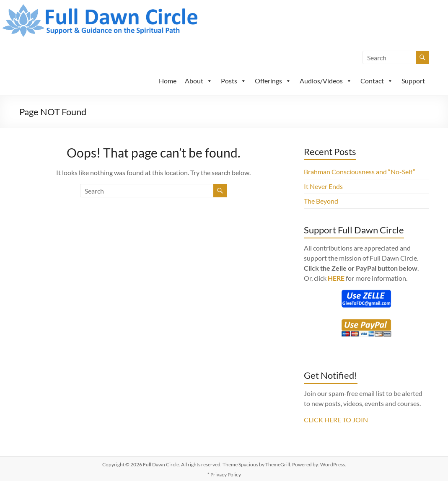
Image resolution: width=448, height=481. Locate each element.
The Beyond (321, 201)
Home (168, 81)
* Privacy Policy (224, 475)
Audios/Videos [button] (326, 81)
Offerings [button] (273, 81)
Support (413, 81)
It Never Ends (323, 186)
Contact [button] (377, 81)
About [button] (199, 81)
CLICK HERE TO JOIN (336, 420)
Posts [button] (234, 81)
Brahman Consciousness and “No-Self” (360, 172)
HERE (336, 278)
